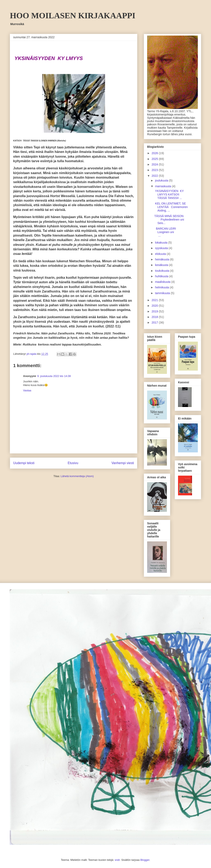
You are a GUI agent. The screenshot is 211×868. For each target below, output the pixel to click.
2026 (155, 153)
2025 (155, 159)
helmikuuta (162, 287)
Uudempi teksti (24, 463)
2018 (155, 317)
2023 (155, 170)
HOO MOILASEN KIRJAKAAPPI (73, 16)
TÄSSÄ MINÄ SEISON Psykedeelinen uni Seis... (171, 220)
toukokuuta (162, 271)
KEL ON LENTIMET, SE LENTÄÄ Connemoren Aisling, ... (171, 207)
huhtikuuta (162, 276)
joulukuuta (162, 180)
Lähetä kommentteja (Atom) (77, 476)
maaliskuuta (163, 282)
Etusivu (73, 463)
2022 (155, 176)
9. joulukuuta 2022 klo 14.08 (54, 376)
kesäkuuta (162, 265)
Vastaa (27, 390)
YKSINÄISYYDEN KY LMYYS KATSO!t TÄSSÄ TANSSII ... (169, 194)
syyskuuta (162, 248)
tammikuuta (163, 293)
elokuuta (161, 254)
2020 (155, 306)
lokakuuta (162, 243)
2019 (155, 311)
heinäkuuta (162, 259)
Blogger (145, 860)
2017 (155, 322)
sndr (117, 860)
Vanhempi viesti (123, 463)
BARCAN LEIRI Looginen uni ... (171, 232)
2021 (155, 300)
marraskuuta (163, 186)
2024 (155, 164)
